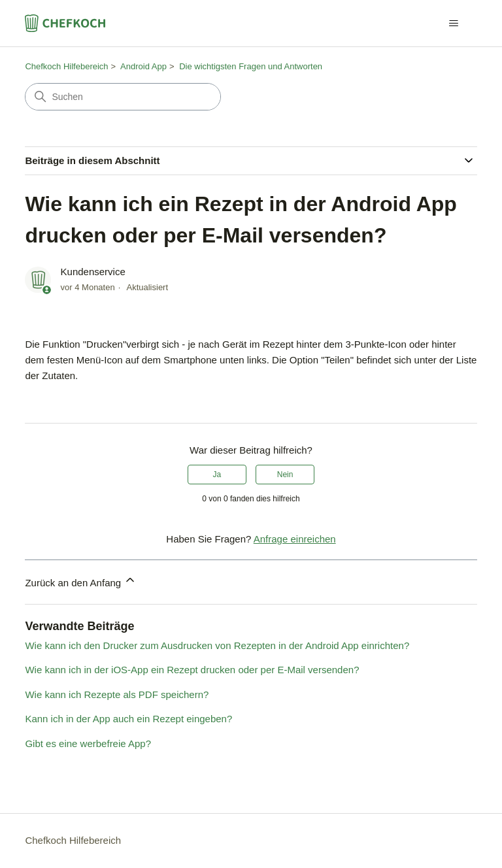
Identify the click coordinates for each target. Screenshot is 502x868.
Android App (143, 66)
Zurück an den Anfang (81, 581)
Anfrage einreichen (295, 539)
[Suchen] (123, 97)
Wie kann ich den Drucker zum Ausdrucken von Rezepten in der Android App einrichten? (217, 645)
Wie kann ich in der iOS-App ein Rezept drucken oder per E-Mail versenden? (192, 670)
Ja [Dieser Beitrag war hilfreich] (217, 475)
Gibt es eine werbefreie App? (88, 743)
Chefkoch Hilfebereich (66, 66)
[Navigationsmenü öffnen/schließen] (454, 24)
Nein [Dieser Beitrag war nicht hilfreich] (285, 475)
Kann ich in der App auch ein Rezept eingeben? (128, 719)
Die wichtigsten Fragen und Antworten (251, 66)
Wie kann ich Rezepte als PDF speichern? (117, 694)
